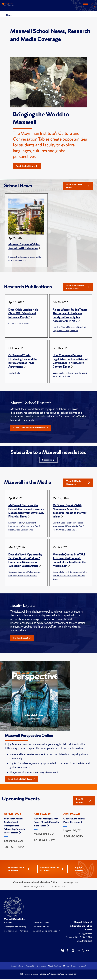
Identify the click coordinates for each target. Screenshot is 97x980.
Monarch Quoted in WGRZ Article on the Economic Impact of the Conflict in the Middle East (69, 562)
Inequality (13, 577)
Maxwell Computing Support (47, 933)
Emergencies (41, 968)
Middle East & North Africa (65, 577)
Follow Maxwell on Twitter (19, 871)
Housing (56, 328)
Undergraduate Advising (15, 929)
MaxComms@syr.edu (34, 888)
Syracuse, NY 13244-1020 (79, 939)
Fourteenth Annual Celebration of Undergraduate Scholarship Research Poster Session (14, 828)
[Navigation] (85, 5)
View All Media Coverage (78, 484)
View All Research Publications (78, 287)
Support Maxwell (82, 871)
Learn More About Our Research (32, 428)
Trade (17, 373)
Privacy (74, 968)
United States (27, 531)
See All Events (84, 803)
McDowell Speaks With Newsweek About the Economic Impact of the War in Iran (70, 513)
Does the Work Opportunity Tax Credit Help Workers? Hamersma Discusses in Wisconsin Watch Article (25, 562)
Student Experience (25, 257)
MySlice (66, 968)
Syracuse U (83, 968)
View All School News (78, 186)
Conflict (56, 524)
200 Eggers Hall (84, 935)
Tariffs (38, 257)
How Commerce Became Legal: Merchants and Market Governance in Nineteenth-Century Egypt (70, 362)
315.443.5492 (59, 888)
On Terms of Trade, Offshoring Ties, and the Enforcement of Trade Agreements (23, 362)
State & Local (63, 331)
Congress (13, 574)
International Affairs (17, 528)
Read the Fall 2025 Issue (23, 781)
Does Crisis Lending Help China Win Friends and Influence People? (23, 314)
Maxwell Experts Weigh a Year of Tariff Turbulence (24, 247)
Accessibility (30, 968)
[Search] (93, 5)
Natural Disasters (69, 328)
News (9, 15)
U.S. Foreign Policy (17, 261)
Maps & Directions (54, 968)
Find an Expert (23, 639)
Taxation (74, 331)
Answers (8, 925)
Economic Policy (22, 324)
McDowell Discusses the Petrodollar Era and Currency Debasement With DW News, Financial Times (26, 513)
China (11, 324)
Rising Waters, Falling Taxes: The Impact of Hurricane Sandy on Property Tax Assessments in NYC (70, 316)
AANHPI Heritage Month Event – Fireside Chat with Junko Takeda (46, 824)
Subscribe (48, 461)
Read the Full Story (28, 166)
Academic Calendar (17, 968)
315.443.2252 (84, 943)
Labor (71, 373)
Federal (12, 257)
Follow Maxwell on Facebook (52, 871)
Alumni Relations (41, 929)
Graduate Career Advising (16, 933)
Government (30, 524)
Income (37, 574)
